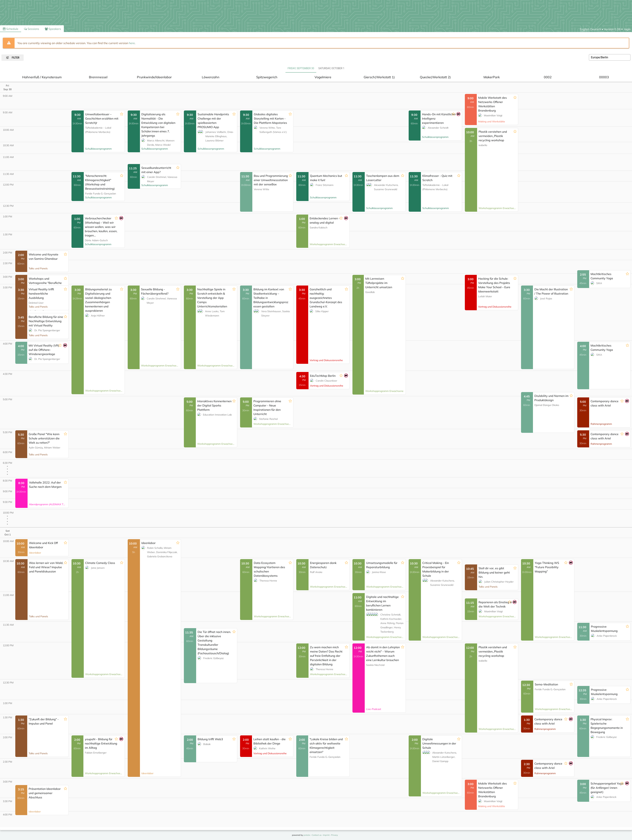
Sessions (32, 29)
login (627, 29)
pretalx (307, 835)
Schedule (11, 29)
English (585, 29)
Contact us (317, 835)
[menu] (613, 29)
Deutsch (596, 29)
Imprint (326, 835)
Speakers (53, 29)
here (132, 43)
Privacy (334, 835)
